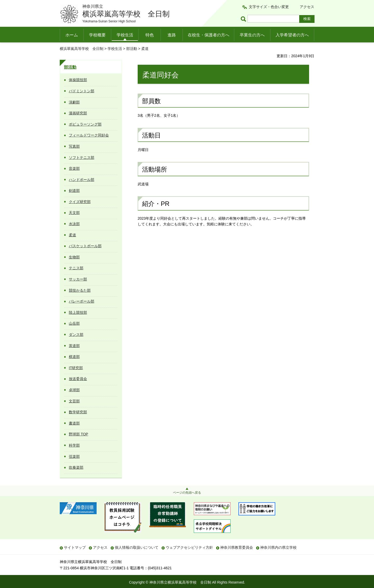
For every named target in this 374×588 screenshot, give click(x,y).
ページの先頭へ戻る (187, 493)
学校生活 (125, 35)
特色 (150, 35)
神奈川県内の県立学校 (278, 547)
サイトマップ (75, 547)
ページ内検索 (244, 19)
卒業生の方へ (252, 35)
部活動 (132, 49)
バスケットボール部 (85, 246)
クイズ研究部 (80, 202)
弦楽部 (74, 456)
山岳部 (74, 323)
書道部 (74, 423)
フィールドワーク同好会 (89, 135)
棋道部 (74, 357)
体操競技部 (78, 80)
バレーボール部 (82, 301)
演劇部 (74, 102)
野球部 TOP (78, 434)
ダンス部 (76, 335)
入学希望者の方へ (292, 35)
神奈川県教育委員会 (237, 547)
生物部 (74, 257)
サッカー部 (78, 279)
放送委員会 (78, 379)
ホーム (72, 35)
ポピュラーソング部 (85, 124)
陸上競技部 (78, 312)
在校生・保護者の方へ (209, 35)
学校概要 (97, 35)
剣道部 (74, 191)
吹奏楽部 (76, 467)
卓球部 (74, 390)
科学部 (74, 445)
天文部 (74, 213)
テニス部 (76, 268)
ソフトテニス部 (82, 158)
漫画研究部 (78, 113)
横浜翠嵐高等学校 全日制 (82, 49)
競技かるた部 (80, 290)
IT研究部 (76, 368)
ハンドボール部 (82, 180)
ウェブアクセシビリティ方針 (189, 547)
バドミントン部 (82, 91)
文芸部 (74, 401)
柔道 (72, 235)
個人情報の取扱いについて (137, 547)
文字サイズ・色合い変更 (269, 7)
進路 (172, 35)
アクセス (307, 7)
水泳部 (74, 224)
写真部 (74, 146)
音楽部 (74, 168)
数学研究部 (78, 412)
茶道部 (74, 346)
